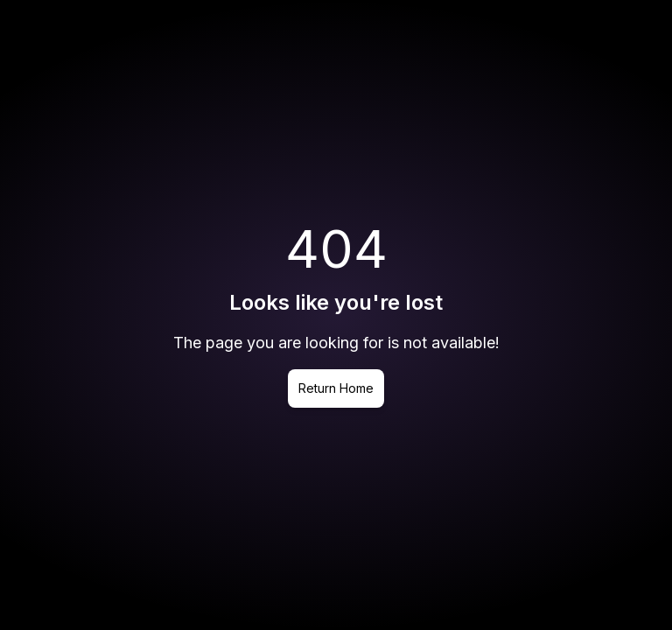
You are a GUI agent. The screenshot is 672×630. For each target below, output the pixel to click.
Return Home (336, 388)
